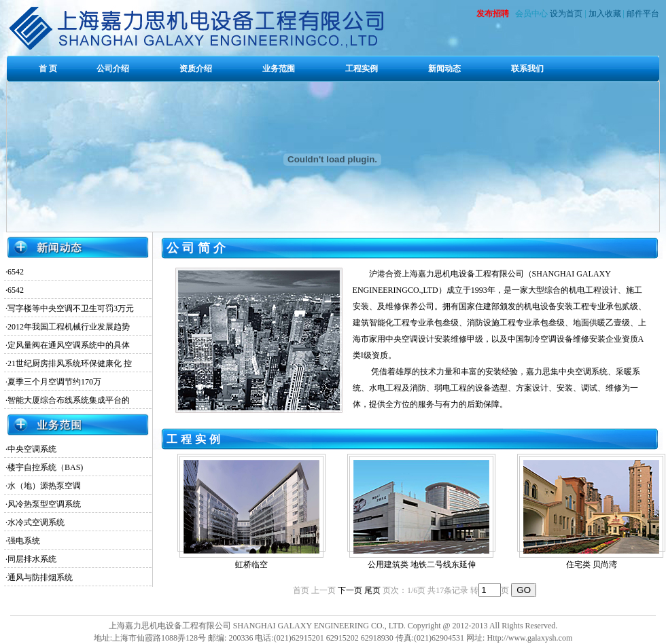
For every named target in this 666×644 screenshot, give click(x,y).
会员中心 (531, 14)
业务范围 (279, 69)
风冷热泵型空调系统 (44, 504)
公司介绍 (113, 69)
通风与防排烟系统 (40, 577)
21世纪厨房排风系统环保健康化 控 (70, 363)
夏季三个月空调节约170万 (54, 382)
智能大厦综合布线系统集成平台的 (69, 400)
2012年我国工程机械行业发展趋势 (69, 327)
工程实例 (362, 69)
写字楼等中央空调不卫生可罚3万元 (71, 308)
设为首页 (566, 14)
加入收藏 (605, 14)
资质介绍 (196, 69)
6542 (16, 272)
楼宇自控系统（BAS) (45, 467)
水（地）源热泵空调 (44, 486)
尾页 (372, 590)
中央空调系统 (32, 449)
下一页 (350, 590)
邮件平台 (643, 14)
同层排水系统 (32, 559)
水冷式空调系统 (36, 522)
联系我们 (527, 69)
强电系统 (24, 541)
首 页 (48, 69)
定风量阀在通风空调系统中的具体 (69, 345)
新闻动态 (444, 69)
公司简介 (198, 248)
